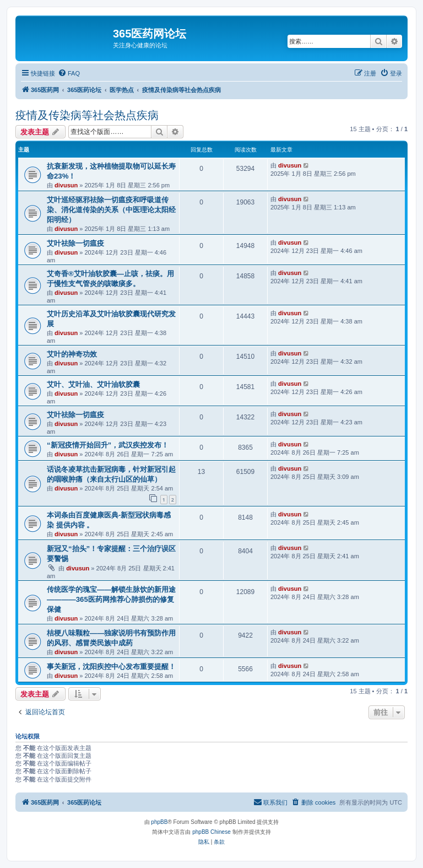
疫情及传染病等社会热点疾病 (87, 115)
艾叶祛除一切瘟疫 (75, 243)
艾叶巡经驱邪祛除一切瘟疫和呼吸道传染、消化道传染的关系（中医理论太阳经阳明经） (111, 210)
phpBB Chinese (211, 832)
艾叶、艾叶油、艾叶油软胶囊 (93, 384)
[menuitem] (69, 73)
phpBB (159, 822)
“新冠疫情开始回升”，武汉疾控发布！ (108, 445)
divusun (66, 185)
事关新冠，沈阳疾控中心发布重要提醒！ (111, 667)
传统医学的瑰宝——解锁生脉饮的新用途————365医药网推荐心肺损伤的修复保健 (111, 599)
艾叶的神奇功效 (72, 354)
